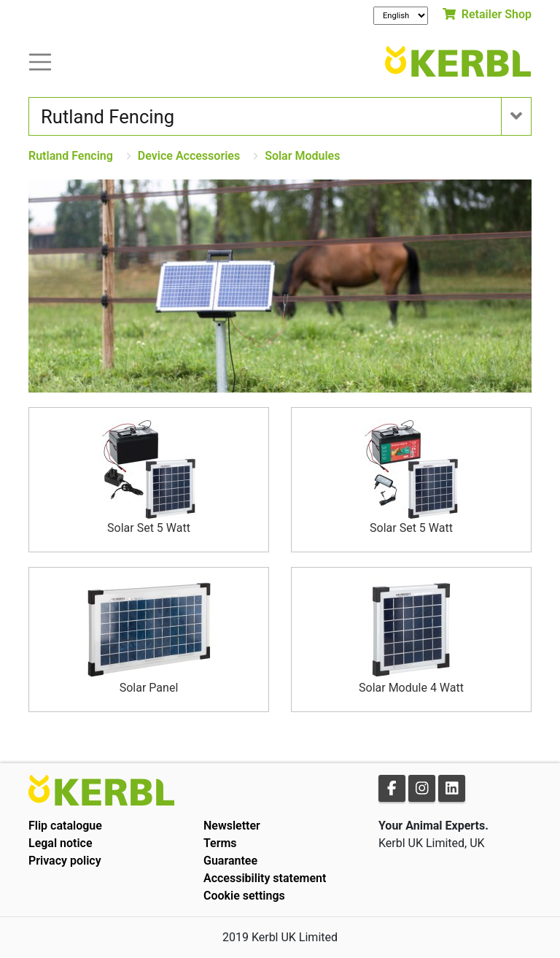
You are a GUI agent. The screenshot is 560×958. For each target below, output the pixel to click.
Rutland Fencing (71, 156)
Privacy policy (65, 861)
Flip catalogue (65, 826)
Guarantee (230, 861)
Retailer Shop (487, 14)
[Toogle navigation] (40, 61)
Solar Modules (302, 156)
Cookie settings (244, 896)
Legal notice (61, 843)
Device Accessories (189, 156)
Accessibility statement (265, 878)
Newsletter (232, 826)
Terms (220, 843)
